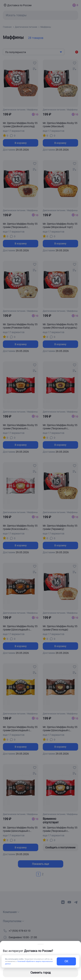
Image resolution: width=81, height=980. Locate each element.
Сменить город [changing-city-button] (41, 973)
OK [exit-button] (66, 961)
